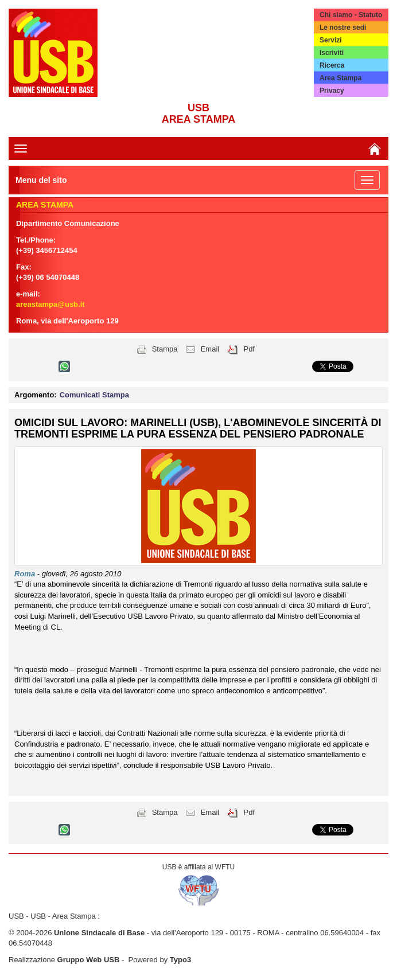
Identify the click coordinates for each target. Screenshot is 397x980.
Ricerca (332, 65)
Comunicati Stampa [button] (94, 395)
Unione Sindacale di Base (99, 933)
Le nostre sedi (343, 28)
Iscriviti (332, 53)
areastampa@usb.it (50, 304)
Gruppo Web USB (89, 960)
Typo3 (180, 960)
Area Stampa (340, 78)
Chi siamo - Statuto (351, 15)
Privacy (332, 91)
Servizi (331, 40)
